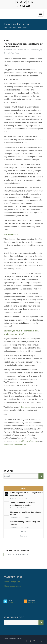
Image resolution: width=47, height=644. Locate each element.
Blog (19, 27)
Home (14, 27)
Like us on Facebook (16, 551)
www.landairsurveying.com (15, 444)
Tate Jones (15, 53)
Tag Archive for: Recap (16, 24)
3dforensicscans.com (12, 586)
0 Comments (22, 50)
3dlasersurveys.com (12, 581)
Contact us (26, 407)
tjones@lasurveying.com (26, 441)
